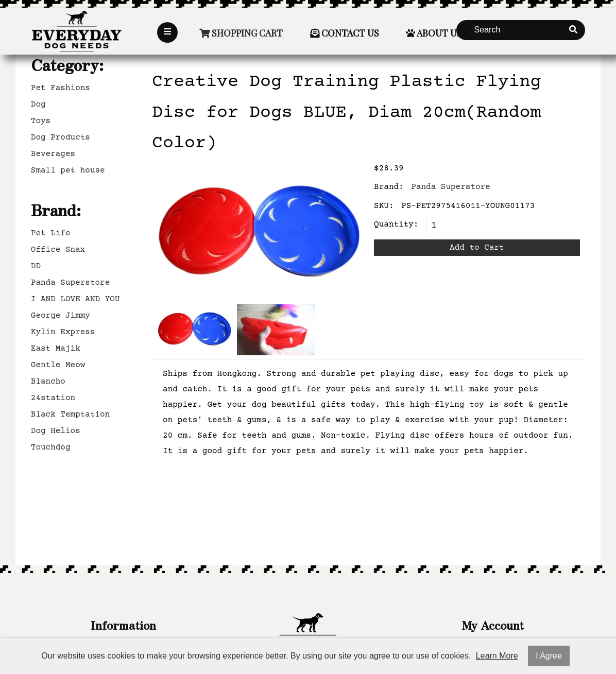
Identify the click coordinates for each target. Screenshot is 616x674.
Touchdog (51, 447)
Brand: (389, 187)
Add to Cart (477, 248)
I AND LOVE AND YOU (75, 299)
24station (53, 398)
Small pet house (68, 170)
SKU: (384, 206)
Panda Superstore (71, 283)
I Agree (549, 656)
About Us (434, 33)
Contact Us (345, 33)
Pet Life (51, 233)
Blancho (48, 382)
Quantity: (396, 224)
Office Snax (58, 250)
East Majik (56, 349)
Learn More (497, 656)
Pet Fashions (61, 88)
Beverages (53, 154)
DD (36, 266)
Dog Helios (56, 431)
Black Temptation (71, 414)
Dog (38, 105)
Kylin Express (63, 332)
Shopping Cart (241, 33)
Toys (41, 121)
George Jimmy (61, 316)
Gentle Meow (58, 365)
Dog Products (61, 137)
